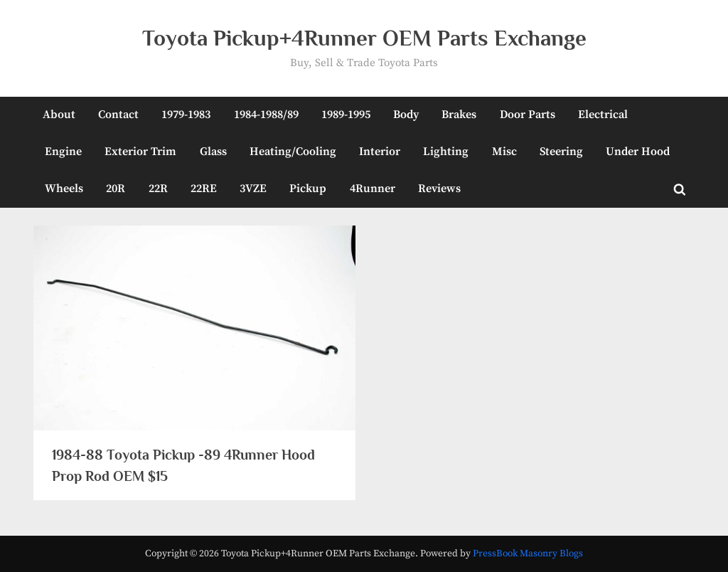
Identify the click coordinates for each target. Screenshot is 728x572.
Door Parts (528, 115)
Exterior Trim (140, 152)
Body (406, 115)
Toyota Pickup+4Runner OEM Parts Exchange (364, 38)
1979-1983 (186, 115)
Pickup (308, 189)
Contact (118, 115)
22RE (204, 189)
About (59, 115)
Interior (380, 152)
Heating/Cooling (293, 152)
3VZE (253, 189)
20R (116, 189)
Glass (213, 152)
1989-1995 (346, 115)
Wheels (64, 189)
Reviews (439, 189)
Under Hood (638, 152)
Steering (561, 152)
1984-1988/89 (266, 115)
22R (158, 189)
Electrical (603, 115)
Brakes (459, 115)
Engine (63, 152)
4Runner (373, 189)
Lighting (446, 152)
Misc (504, 152)
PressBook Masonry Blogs (528, 554)
